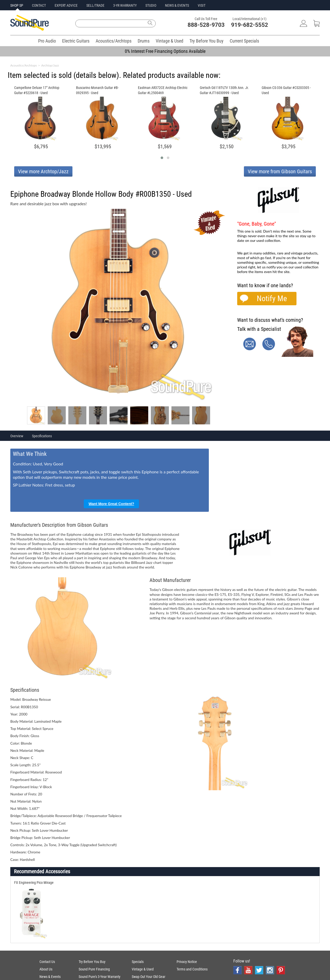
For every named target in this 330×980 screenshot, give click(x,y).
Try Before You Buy (207, 41)
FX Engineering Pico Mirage (34, 883)
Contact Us (47, 962)
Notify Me (272, 298)
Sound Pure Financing (94, 969)
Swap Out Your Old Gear (148, 977)
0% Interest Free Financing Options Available (165, 51)
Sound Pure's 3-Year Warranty (100, 977)
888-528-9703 (206, 25)
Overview (17, 436)
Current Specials (244, 41)
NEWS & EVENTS (177, 5)
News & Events (50, 977)
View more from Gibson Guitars (280, 171)
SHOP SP (17, 5)
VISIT (202, 5)
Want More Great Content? (112, 504)
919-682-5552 (250, 25)
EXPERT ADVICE (66, 5)
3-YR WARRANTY (125, 5)
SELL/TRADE (95, 5)
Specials (138, 962)
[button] (162, 158)
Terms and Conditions (192, 969)
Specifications (42, 436)
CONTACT (39, 5)
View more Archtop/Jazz (43, 171)
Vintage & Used (170, 41)
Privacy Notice (187, 962)
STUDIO (151, 5)
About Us (46, 969)
